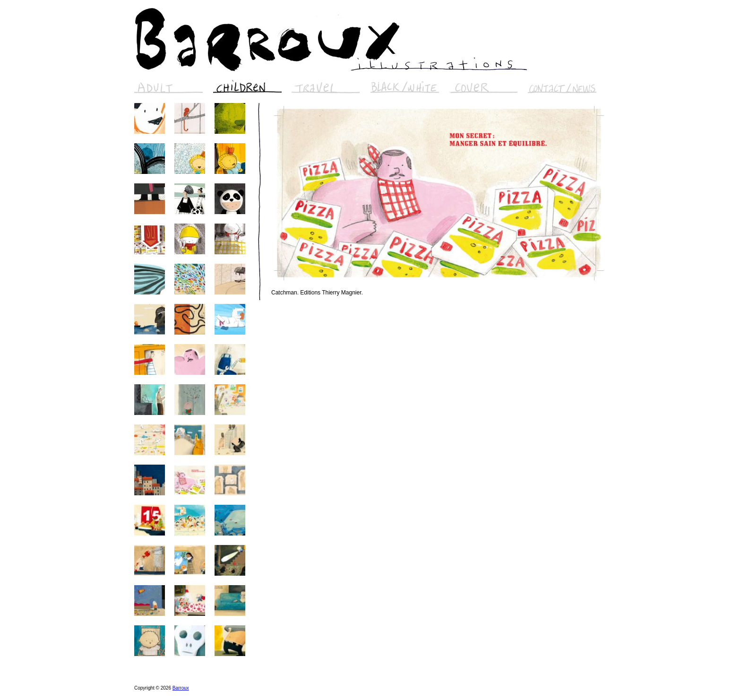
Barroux (181, 688)
